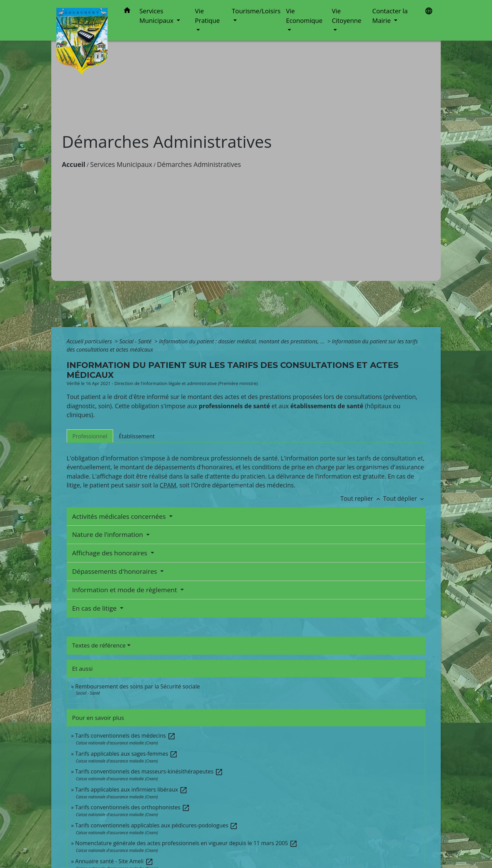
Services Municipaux (121, 164)
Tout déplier (404, 498)
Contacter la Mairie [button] (390, 16)
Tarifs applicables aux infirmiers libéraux (131, 789)
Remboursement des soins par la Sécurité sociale (138, 686)
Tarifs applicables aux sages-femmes (126, 754)
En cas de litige (95, 608)
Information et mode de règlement (125, 590)
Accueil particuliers (90, 341)
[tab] (90, 436)
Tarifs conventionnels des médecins (125, 736)
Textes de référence (99, 645)
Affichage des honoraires (111, 553)
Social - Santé (136, 341)
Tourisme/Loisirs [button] (256, 11)
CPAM (168, 485)
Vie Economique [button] (304, 16)
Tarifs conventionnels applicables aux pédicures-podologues (156, 825)
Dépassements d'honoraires (115, 571)
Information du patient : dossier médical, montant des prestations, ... (242, 341)
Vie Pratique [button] (208, 16)
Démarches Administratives (199, 164)
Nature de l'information (108, 535)
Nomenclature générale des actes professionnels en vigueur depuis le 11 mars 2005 (186, 843)
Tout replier (362, 498)
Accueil (74, 164)
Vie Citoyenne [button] (346, 16)
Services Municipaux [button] (157, 16)
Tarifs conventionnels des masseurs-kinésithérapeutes (149, 771)
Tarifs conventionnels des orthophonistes (133, 807)
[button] (127, 11)
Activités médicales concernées (120, 516)
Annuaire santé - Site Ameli (114, 861)
